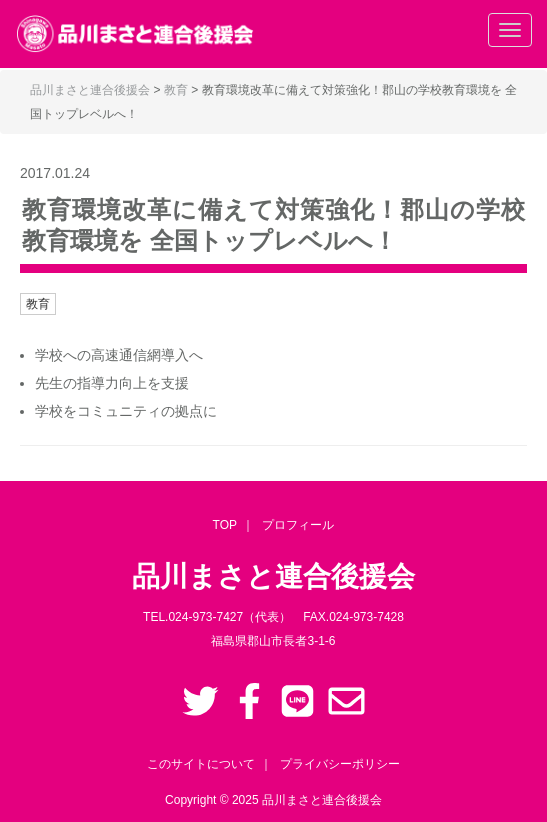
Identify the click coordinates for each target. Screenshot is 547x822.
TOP (225, 525)
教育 (38, 304)
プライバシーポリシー (340, 764)
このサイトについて (201, 764)
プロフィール (298, 525)
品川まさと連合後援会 (322, 800)
